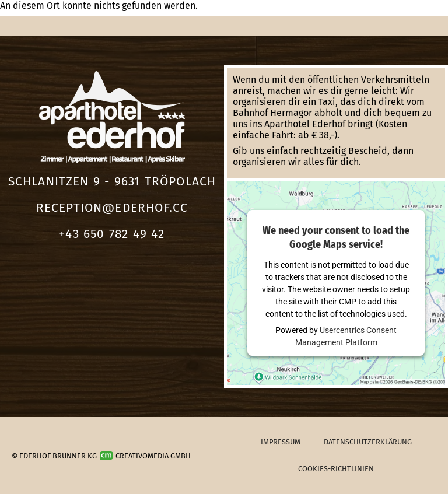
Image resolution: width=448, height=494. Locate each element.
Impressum (281, 442)
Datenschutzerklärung (368, 442)
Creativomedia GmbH (145, 456)
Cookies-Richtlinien (336, 469)
